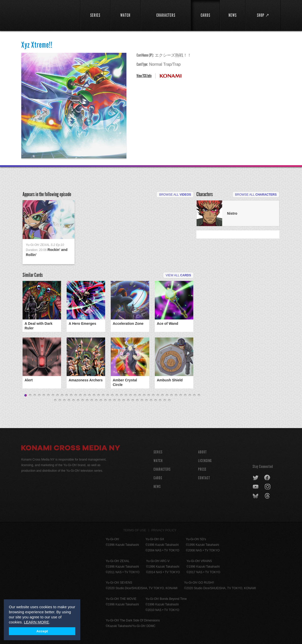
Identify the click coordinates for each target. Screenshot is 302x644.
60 (146, 401)
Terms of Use (135, 530)
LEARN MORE (36, 622)
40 (55, 401)
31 (162, 396)
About (202, 452)
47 (87, 401)
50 (101, 401)
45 (78, 401)
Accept (42, 631)
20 (112, 396)
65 (169, 401)
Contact (204, 478)
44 (73, 401)
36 (185, 396)
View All (178, 275)
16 (94, 396)
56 (128, 401)
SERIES (158, 452)
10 (67, 396)
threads (268, 496)
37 (190, 396)
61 (151, 401)
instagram (268, 487)
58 (137, 401)
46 (83, 401)
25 (135, 396)
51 (105, 401)
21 (117, 396)
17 (99, 396)
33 (172, 396)
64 (165, 401)
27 (144, 396)
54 (119, 401)
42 (64, 401)
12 (76, 396)
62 (156, 401)
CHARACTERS (162, 469)
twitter (256, 478)
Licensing (205, 461)
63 (160, 401)
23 (126, 396)
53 (115, 401)
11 (71, 396)
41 (60, 401)
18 (103, 396)
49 (96, 401)
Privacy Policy (164, 530)
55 (124, 401)
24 (130, 396)
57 (133, 401)
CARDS (158, 478)
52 (110, 401)
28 (149, 396)
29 (153, 396)
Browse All (175, 195)
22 (121, 396)
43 (69, 401)
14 (85, 396)
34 (176, 396)
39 (199, 396)
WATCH (158, 461)
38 (194, 396)
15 (89, 396)
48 (92, 401)
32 (167, 396)
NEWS (157, 487)
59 (142, 401)
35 (181, 396)
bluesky (256, 496)
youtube (256, 487)
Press (202, 469)
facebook (267, 478)
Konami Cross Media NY (71, 449)
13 (80, 396)
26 (140, 396)
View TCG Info (144, 76)
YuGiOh (48, 15)
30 (158, 396)
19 (108, 396)
